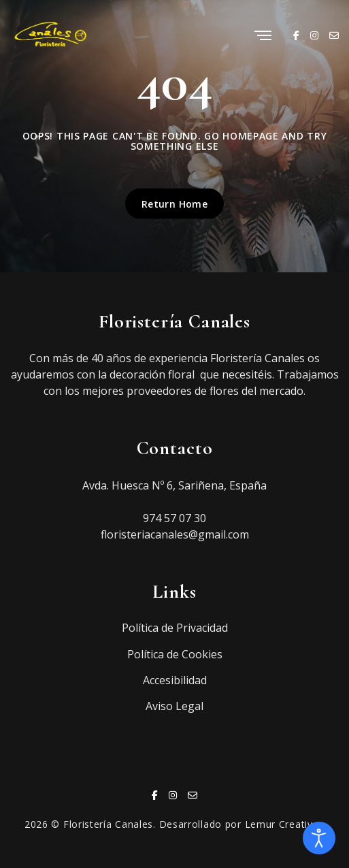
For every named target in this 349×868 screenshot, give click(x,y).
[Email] (334, 35)
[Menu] (263, 36)
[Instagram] (314, 35)
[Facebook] (296, 35)
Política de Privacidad (175, 628)
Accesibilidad (175, 680)
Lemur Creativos (285, 824)
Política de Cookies (175, 654)
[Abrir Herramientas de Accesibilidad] (319, 838)
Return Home (175, 203)
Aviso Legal (174, 706)
